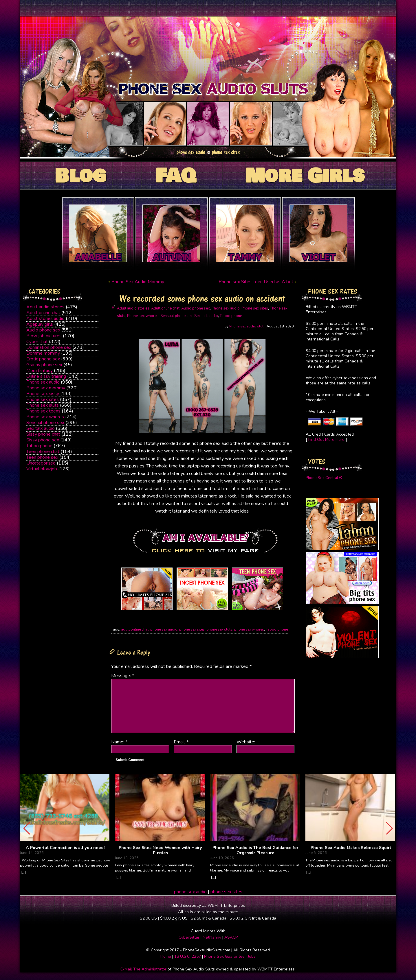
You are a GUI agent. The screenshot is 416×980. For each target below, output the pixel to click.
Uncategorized (41, 463)
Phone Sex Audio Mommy (138, 282)
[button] (390, 828)
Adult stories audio (45, 318)
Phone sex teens (43, 411)
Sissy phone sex (43, 440)
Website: (246, 742)
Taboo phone (39, 446)
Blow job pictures (44, 336)
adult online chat (135, 629)
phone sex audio (164, 629)
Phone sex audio (43, 382)
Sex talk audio (41, 428)
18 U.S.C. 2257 (188, 956)
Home (166, 956)
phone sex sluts (219, 629)
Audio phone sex (43, 330)
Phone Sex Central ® (324, 478)
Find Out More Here (326, 440)
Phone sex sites (43, 399)
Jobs (252, 956)
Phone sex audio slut (246, 326)
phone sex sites (192, 629)
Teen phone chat (43, 452)
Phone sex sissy (43, 394)
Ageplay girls (40, 324)
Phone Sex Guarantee (224, 956)
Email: (181, 742)
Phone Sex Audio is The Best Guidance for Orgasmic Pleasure (255, 850)
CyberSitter (189, 937)
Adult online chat (43, 313)
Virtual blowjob (42, 469)
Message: (123, 676)
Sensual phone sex (45, 423)
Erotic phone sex (43, 359)
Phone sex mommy (46, 388)
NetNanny (212, 937)
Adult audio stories (45, 307)
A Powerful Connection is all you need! (65, 848)
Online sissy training (46, 376)
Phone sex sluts (43, 405)
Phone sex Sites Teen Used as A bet (256, 282)
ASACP (231, 937)
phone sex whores (249, 629)
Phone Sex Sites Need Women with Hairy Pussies (160, 850)
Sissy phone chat (43, 434)
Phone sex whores (45, 417)
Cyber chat (37, 342)
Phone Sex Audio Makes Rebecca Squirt (351, 848)
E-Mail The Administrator (143, 969)
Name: (119, 742)
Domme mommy (43, 353)
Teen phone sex (42, 457)
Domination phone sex (49, 347)
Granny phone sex (44, 365)
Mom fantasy (40, 371)
